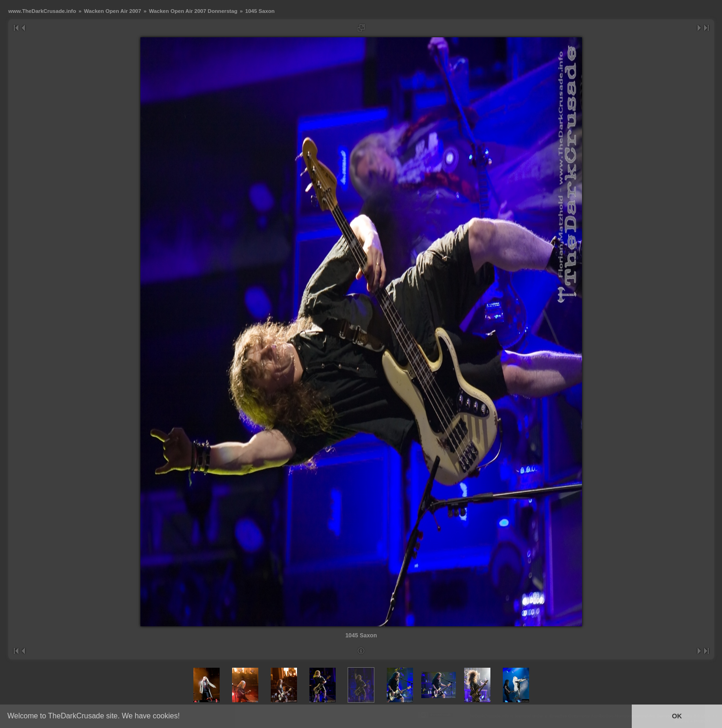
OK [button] (677, 716)
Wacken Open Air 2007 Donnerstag (193, 11)
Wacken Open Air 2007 (112, 11)
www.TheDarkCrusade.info (42, 11)
